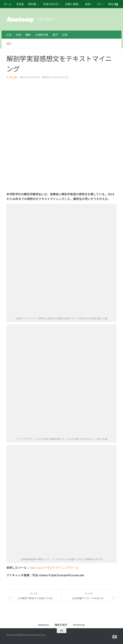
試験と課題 (72, 4)
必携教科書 (42, 35)
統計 (28, 35)
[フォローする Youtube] (114, 637)
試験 (18, 35)
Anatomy (20, 19)
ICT (99, 4)
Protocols (79, 625)
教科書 (32, 4)
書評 (55, 35)
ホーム (8, 4)
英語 (88, 4)
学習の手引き (51, 4)
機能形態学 (61, 625)
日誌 (9, 35)
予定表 (20, 4)
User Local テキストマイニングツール (54, 567)
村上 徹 (13, 77)
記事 (65, 35)
